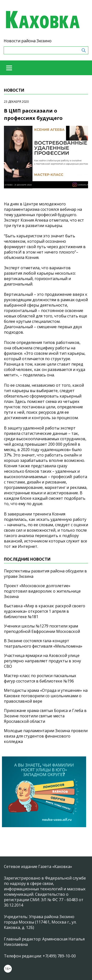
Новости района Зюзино (28, 41)
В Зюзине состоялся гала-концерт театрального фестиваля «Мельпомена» (43, 643)
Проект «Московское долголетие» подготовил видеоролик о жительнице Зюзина (42, 591)
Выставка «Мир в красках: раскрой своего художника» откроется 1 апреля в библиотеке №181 (45, 611)
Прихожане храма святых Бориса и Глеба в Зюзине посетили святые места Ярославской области (45, 716)
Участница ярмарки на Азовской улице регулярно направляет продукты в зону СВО (42, 661)
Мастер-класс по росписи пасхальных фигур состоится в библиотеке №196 (40, 678)
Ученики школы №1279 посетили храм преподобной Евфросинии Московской (42, 629)
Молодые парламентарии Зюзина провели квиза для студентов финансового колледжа (46, 736)
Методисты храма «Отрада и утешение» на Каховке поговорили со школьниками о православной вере (46, 696)
